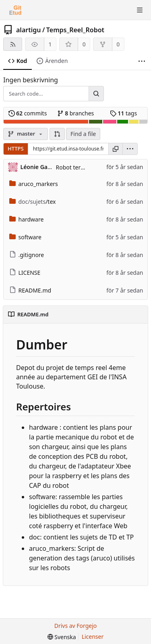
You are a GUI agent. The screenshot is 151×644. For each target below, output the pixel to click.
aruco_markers (34, 184)
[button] (57, 134)
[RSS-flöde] (13, 44)
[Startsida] (15, 10)
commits (28, 113)
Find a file (83, 134)
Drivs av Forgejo (76, 626)
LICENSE (25, 273)
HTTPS (16, 148)
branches (76, 113)
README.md (30, 290)
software (25, 237)
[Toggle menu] (140, 10)
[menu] (130, 149)
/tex (33, 202)
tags (123, 113)
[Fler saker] (142, 61)
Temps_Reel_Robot (75, 30)
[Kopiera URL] (116, 149)
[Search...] (96, 94)
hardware (27, 219)
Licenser (93, 637)
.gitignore (27, 255)
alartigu (28, 30)
